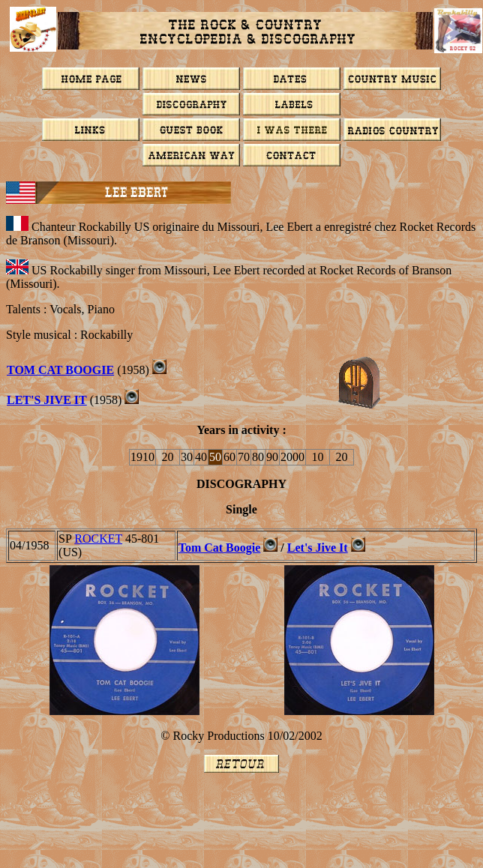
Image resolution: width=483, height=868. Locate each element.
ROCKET (98, 539)
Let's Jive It (318, 548)
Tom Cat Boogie (220, 548)
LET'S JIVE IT (47, 400)
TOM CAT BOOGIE (60, 370)
